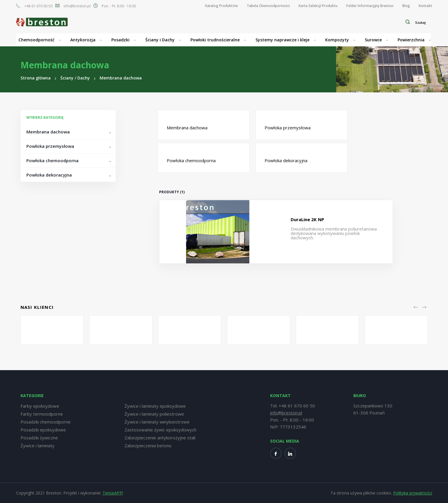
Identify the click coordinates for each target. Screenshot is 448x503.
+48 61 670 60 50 (38, 6)
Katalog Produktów (222, 6)
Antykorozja (83, 40)
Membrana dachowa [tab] (48, 132)
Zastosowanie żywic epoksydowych (160, 430)
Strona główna (36, 78)
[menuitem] (222, 6)
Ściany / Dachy (75, 78)
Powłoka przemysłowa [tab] (50, 146)
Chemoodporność (36, 40)
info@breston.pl (77, 6)
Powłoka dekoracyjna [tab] (49, 175)
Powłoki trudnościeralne (215, 40)
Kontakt (425, 6)
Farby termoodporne (42, 414)
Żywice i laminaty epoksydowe (155, 406)
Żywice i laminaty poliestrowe (154, 414)
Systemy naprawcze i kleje (282, 40)
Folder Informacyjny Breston (370, 6)
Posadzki (120, 40)
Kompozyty (337, 40)
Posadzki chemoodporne (46, 422)
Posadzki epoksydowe (43, 430)
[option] (52, 330)
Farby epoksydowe (40, 406)
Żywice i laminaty (38, 446)
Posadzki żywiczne (39, 438)
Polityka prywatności (413, 493)
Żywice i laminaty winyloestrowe (157, 422)
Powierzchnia (411, 40)
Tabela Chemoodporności (268, 6)
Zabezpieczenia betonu (148, 446)
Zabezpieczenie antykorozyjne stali (160, 438)
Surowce (373, 40)
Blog (406, 6)
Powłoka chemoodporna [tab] (52, 160)
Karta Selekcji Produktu (318, 6)
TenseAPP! (113, 493)
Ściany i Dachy (160, 40)
